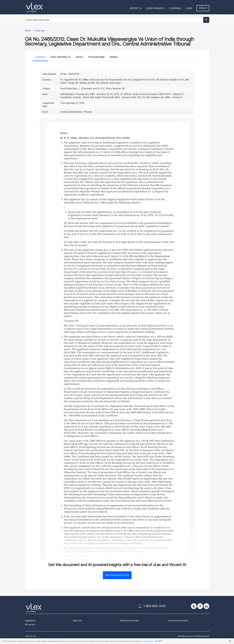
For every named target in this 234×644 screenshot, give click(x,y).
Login (189, 8)
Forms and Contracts (178, 621)
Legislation (30, 621)
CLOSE (229, 641)
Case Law (77, 621)
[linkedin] (206, 606)
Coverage (175, 8)
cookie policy (147, 641)
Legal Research (155, 8)
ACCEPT (159, 641)
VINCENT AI (135, 8)
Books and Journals (129, 621)
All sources (30, 625)
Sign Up (203, 8)
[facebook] (200, 606)
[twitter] (194, 606)
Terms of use (30, 636)
